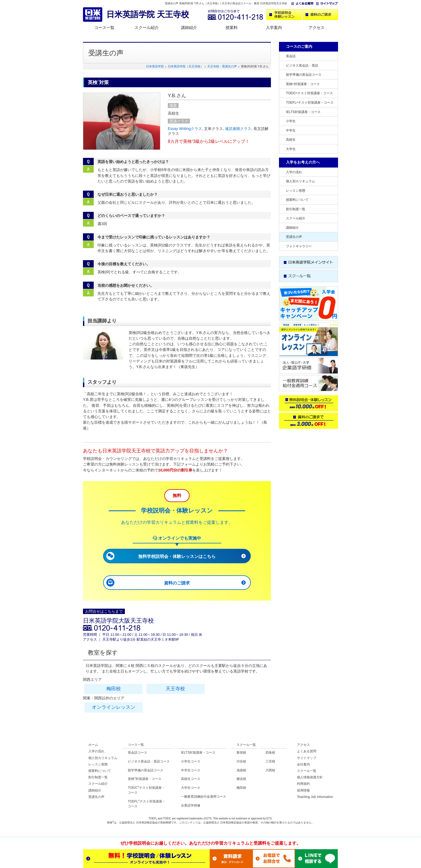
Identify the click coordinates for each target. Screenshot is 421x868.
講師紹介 (189, 28)
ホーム (93, 745)
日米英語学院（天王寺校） (186, 66)
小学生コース (191, 761)
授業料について (297, 200)
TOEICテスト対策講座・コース (309, 93)
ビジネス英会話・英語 (302, 66)
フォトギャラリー (299, 246)
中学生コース (191, 770)
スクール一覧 (246, 745)
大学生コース (191, 788)
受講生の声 (294, 237)
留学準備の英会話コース (304, 75)
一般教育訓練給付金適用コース (204, 797)
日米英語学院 (155, 66)
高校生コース (191, 779)
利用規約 (303, 784)
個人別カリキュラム (300, 181)
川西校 (270, 770)
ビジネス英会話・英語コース (149, 761)
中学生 (291, 130)
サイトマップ (307, 758)
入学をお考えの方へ (303, 162)
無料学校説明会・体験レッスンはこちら (177, 556)
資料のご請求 (177, 583)
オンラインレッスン (114, 707)
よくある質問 (307, 751)
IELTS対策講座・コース (303, 112)
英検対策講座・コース (303, 84)
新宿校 (241, 753)
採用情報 (303, 790)
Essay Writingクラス (185, 129)
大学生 (291, 149)
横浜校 (241, 779)
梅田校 (114, 689)
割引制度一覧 (296, 209)
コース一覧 (104, 28)
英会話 (291, 56)
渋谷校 (241, 761)
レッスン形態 (296, 191)
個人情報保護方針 (310, 777)
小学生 (291, 121)
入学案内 (274, 28)
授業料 (232, 28)
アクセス (317, 28)
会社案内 (303, 764)
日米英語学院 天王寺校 (148, 14)
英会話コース (137, 753)
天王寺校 (175, 689)
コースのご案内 (299, 46)
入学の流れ (294, 172)
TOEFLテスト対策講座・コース (310, 103)
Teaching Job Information (315, 797)
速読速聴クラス (238, 129)
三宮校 (270, 761)
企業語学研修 (191, 805)
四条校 (270, 753)
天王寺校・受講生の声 (222, 66)
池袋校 (241, 770)
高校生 (291, 140)
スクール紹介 (147, 28)
